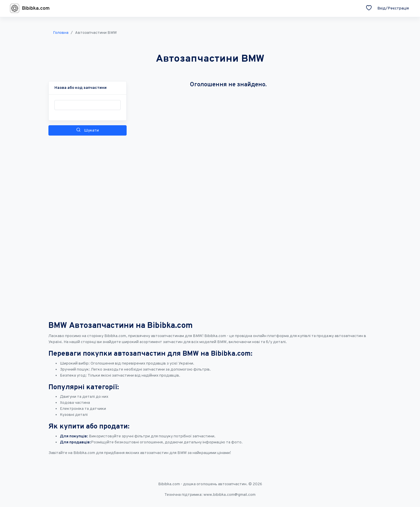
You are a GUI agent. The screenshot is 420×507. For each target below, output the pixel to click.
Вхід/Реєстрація (393, 8)
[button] (81, 88)
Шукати (88, 130)
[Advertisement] (88, 224)
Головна (61, 33)
